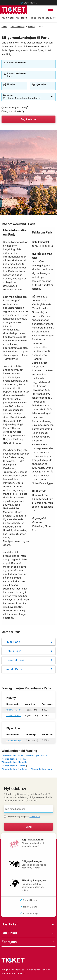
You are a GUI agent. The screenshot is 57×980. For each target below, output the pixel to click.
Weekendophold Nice (36, 755)
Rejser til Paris (15, 660)
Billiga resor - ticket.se (13, 970)
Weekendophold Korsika (14, 759)
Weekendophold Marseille (14, 762)
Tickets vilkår (35, 817)
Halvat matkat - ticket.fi (13, 973)
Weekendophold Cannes (13, 766)
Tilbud (33, 18)
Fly (18, 18)
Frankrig (31, 27)
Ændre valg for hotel (13, 107)
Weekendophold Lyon (41, 769)
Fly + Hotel (8, 18)
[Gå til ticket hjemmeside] (14, 9)
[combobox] (30, 65)
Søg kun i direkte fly (13, 111)
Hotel (24, 18)
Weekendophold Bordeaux (15, 769)
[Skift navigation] (51, 9)
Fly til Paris (13, 642)
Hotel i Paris (13, 651)
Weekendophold (18, 27)
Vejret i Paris (14, 669)
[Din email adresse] (28, 809)
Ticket (4, 27)
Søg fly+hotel (28, 119)
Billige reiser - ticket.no (39, 970)
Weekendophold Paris (12, 755)
